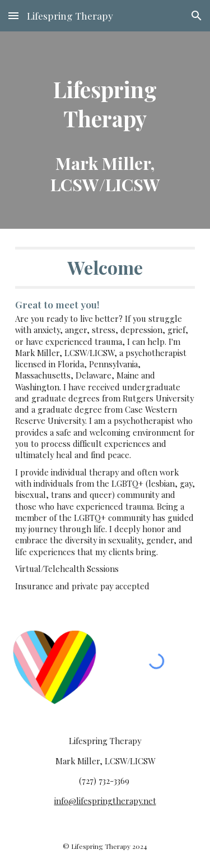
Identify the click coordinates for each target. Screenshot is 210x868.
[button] (13, 15)
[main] (105, 130)
